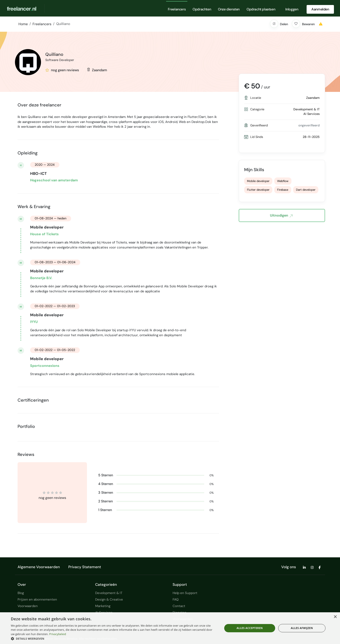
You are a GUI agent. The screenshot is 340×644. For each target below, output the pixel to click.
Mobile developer (258, 181)
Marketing (103, 606)
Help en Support (185, 593)
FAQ (176, 599)
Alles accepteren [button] (250, 628)
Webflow (283, 181)
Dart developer (306, 190)
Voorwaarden (28, 606)
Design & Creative (109, 599)
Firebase (283, 190)
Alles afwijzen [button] (302, 628)
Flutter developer (258, 190)
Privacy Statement (85, 567)
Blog (21, 593)
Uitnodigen (281, 216)
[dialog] (170, 628)
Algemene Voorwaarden (39, 567)
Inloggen (292, 9)
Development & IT (109, 593)
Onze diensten (229, 9)
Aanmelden (320, 9)
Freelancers (177, 9)
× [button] (335, 617)
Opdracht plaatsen (261, 9)
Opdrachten (202, 9)
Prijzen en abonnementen (37, 599)
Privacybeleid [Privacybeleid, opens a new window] (58, 634)
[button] (274, 24)
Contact (179, 606)
